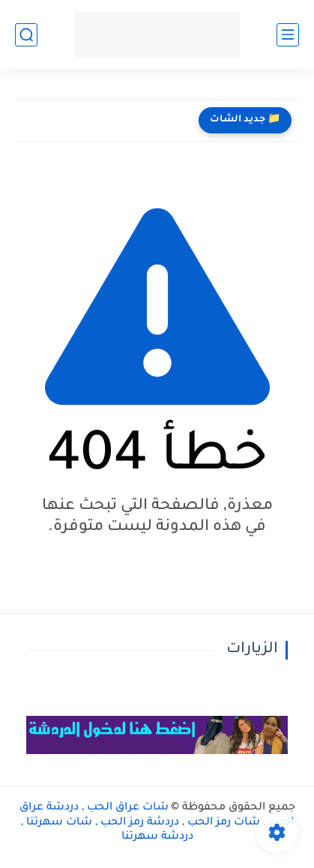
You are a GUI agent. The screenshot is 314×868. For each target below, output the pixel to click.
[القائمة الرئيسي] (288, 35)
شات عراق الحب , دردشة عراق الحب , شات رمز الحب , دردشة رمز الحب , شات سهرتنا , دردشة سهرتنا (157, 823)
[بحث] (26, 35)
